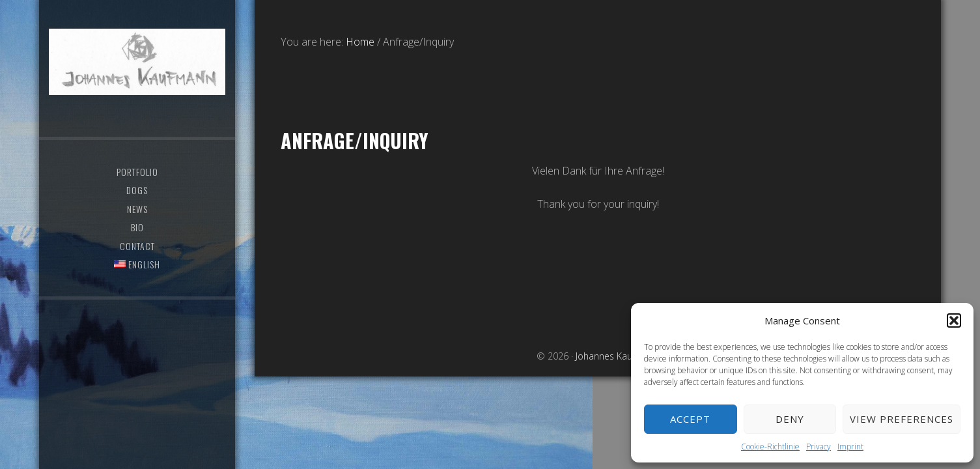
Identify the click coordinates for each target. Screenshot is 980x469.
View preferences (902, 419)
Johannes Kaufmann (137, 62)
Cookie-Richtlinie (770, 447)
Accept (690, 419)
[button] (954, 320)
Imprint (850, 447)
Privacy (819, 447)
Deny (790, 419)
